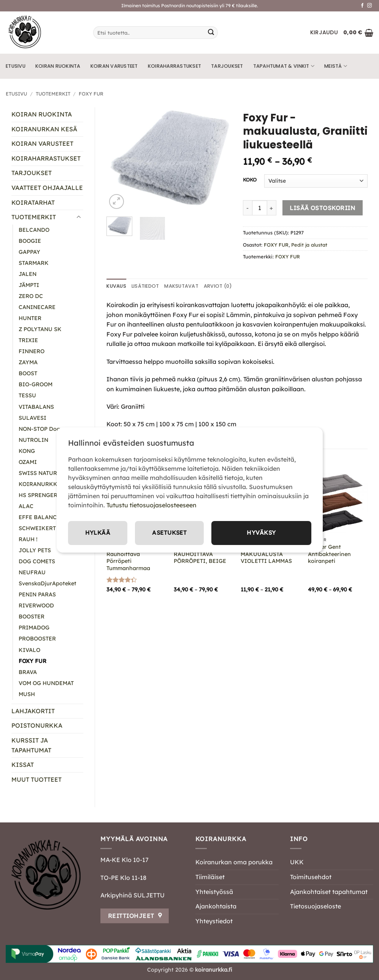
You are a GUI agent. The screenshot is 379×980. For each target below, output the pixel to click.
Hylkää (98, 533)
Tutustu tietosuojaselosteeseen (151, 505)
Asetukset (170, 533)
